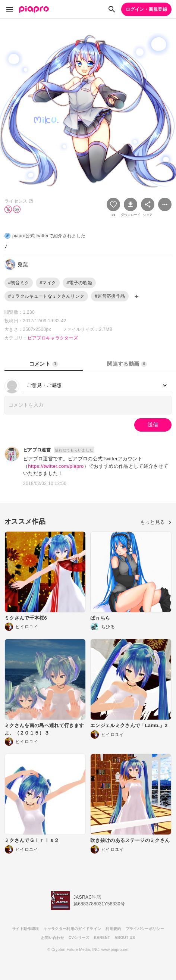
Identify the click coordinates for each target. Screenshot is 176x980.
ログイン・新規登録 (146, 9)
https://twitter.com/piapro (56, 466)
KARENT (102, 938)
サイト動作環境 (25, 929)
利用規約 (113, 929)
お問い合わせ (53, 938)
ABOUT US (125, 938)
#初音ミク (19, 283)
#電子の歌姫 (79, 283)
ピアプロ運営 (37, 450)
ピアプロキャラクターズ (53, 338)
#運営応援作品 (110, 296)
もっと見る (156, 522)
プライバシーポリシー (145, 929)
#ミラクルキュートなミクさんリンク (46, 296)
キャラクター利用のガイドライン (72, 929)
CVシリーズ (79, 938)
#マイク (48, 283)
